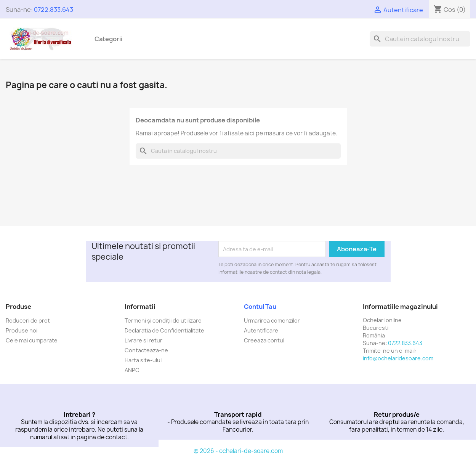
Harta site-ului (143, 360)
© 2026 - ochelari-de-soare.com (238, 451)
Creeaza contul (264, 340)
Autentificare (261, 330)
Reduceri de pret (28, 320)
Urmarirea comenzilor (272, 320)
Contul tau (260, 307)
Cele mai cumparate (32, 340)
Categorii (108, 39)
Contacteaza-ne (146, 350)
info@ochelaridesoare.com (398, 358)
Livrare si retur (143, 340)
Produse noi (22, 330)
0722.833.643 (54, 10)
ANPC (132, 370)
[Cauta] (420, 39)
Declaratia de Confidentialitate (164, 330)
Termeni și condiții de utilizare (163, 320)
